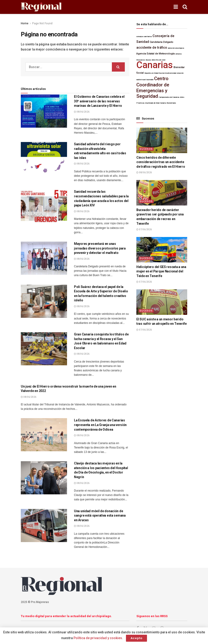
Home (25, 23)
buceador (150, 80)
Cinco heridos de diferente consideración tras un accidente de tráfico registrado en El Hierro (161, 162)
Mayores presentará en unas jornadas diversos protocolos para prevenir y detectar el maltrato (100, 248)
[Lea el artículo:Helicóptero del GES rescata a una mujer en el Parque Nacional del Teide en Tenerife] (162, 250)
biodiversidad (171, 73)
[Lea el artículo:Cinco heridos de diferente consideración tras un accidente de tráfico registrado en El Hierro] (162, 140)
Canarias (155, 65)
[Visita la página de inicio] (41, 7)
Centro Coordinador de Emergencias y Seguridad (153, 87)
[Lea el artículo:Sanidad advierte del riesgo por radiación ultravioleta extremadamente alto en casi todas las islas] (44, 159)
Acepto (136, 638)
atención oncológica (176, 48)
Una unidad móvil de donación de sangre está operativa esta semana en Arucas (100, 516)
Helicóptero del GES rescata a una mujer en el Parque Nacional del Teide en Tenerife (161, 271)
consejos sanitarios (144, 36)
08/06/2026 (82, 112)
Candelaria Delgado (162, 42)
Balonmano (171, 103)
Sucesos (146, 149)
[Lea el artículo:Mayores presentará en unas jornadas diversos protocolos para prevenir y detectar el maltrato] (44, 258)
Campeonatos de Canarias (169, 97)
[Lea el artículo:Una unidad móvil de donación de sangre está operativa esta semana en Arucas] (44, 526)
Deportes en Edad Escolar (154, 73)
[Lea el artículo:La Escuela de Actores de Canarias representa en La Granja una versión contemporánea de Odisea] (44, 435)
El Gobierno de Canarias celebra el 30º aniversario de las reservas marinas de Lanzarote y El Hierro (99, 101)
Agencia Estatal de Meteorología (156, 54)
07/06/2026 (144, 229)
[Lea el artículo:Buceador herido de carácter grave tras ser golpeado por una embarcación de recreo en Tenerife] (162, 193)
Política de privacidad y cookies (98, 638)
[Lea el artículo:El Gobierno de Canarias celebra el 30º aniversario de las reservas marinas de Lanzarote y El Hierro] (44, 111)
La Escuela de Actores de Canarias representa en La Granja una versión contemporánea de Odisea (100, 425)
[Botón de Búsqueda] (185, 7)
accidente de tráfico (152, 48)
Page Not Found (42, 23)
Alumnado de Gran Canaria (156, 103)
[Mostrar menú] (176, 7)
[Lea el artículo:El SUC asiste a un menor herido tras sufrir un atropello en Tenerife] (162, 302)
